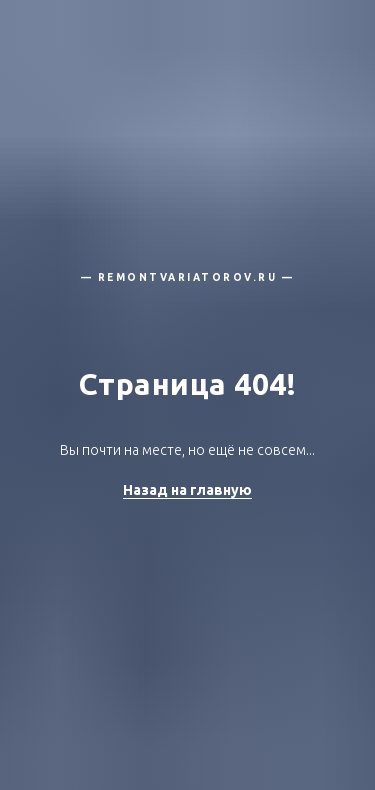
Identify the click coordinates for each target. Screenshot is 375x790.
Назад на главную (187, 490)
